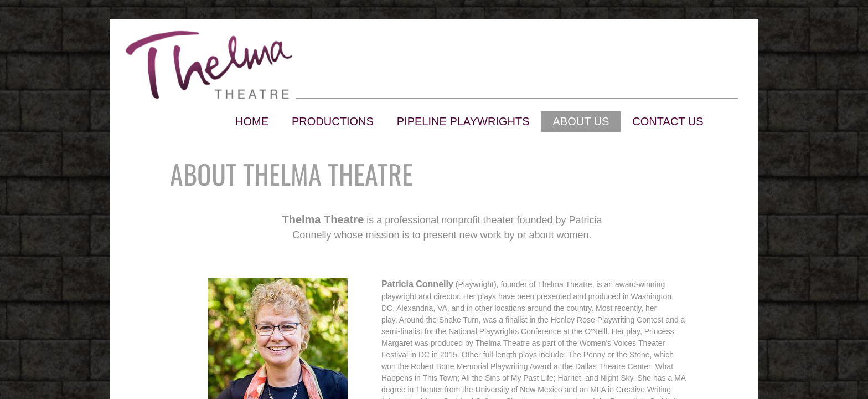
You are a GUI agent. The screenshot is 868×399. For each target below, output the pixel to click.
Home (252, 121)
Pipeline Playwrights (463, 121)
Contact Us (668, 121)
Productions (333, 121)
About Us (581, 121)
